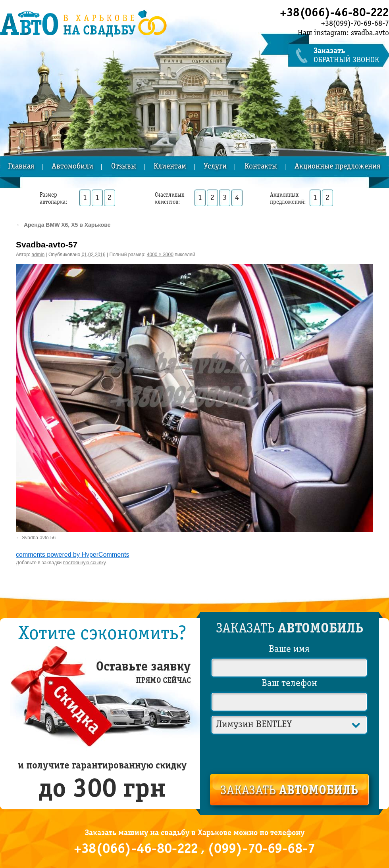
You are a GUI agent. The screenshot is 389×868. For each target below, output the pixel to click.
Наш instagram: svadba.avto (343, 33)
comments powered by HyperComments (72, 555)
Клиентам (170, 167)
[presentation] (290, 753)
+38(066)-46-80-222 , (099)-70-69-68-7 (194, 849)
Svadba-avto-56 (39, 538)
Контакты (261, 167)
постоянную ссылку (84, 563)
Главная (21, 167)
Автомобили (72, 167)
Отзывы (124, 167)
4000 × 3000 (160, 255)
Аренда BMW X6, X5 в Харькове (63, 225)
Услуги (215, 167)
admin (38, 255)
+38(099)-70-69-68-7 (355, 24)
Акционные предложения (337, 167)
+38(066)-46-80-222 (334, 13)
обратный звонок (351, 56)
